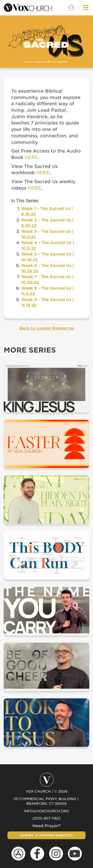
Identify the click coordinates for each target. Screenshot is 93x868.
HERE (31, 157)
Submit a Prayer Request (46, 835)
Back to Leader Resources (46, 328)
